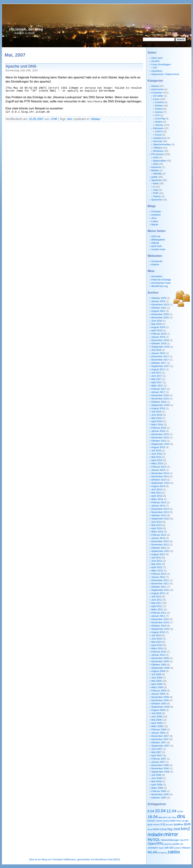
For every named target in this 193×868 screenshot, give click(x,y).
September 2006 (161, 772)
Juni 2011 (157, 600)
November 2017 (160, 360)
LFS (157, 115)
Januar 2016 (158, 431)
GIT (155, 68)
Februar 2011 (159, 613)
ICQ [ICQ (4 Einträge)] (163, 824)
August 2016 (158, 408)
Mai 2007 (156, 752)
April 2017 (157, 382)
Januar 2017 (158, 392)
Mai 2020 (156, 324)
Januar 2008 (158, 733)
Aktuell (155, 86)
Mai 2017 (156, 379)
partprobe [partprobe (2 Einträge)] (168, 844)
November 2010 (160, 622)
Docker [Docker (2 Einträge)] (159, 821)
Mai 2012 (156, 564)
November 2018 (160, 340)
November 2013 (160, 512)
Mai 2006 (156, 781)
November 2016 (160, 399)
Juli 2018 (156, 350)
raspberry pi (160, 138)
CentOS (159, 102)
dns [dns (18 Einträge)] (181, 816)
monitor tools (158, 249)
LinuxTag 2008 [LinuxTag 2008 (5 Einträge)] (170, 829)
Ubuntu (159, 125)
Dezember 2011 (160, 580)
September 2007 (161, 746)
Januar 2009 (158, 694)
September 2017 (161, 366)
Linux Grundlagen (161, 64)
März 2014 (157, 499)
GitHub (155, 243)
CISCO (159, 131)
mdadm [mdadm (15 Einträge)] (156, 834)
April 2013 (157, 528)
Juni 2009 (157, 678)
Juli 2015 (156, 450)
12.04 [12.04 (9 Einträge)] (171, 811)
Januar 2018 (158, 353)
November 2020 (160, 317)
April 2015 (157, 460)
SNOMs (158, 174)
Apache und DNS (21, 66)
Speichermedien (162, 144)
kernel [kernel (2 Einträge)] (150, 829)
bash (156, 183)
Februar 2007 (159, 759)
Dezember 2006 (160, 765)
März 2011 (157, 609)
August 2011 (158, 593)
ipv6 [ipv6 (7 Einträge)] (187, 824)
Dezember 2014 (160, 473)
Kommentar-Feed (161, 283)
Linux (156, 99)
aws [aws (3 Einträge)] (160, 817)
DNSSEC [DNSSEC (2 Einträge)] (152, 821)
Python (157, 196)
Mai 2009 (156, 681)
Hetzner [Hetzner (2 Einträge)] (156, 825)
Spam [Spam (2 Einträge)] (161, 848)
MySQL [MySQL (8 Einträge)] (154, 839)
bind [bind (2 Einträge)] (165, 817)
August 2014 (158, 486)
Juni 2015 (157, 454)
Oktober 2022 (159, 308)
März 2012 (157, 571)
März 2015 (157, 463)
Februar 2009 (159, 691)
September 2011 (161, 590)
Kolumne (156, 167)
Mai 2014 (156, 493)
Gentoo (159, 112)
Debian (96, 119)
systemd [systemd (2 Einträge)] (178, 848)
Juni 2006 (157, 778)
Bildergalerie (158, 240)
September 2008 (161, 707)
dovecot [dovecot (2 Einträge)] (166, 821)
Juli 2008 (156, 713)
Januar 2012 (158, 577)
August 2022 (158, 311)
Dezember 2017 (160, 356)
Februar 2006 (159, 791)
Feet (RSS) (114, 859)
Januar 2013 (158, 538)
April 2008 (157, 723)
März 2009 (157, 687)
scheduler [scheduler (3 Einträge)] (153, 848)
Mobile (155, 170)
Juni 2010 (157, 639)
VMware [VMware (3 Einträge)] (186, 848)
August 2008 (158, 710)
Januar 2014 (158, 506)
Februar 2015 (159, 467)
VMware (158, 148)
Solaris (159, 122)
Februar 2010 (159, 652)
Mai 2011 (156, 603)
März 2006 (157, 788)
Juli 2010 (156, 635)
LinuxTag (160, 119)
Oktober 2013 (159, 515)
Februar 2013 (159, 535)
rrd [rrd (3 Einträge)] (181, 844)
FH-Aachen (158, 154)
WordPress (101, 859)
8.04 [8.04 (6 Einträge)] (151, 811)
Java (156, 190)
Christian (156, 212)
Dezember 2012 (160, 541)
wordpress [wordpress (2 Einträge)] (163, 853)
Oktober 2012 (159, 548)
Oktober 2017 (159, 363)
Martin (155, 224)
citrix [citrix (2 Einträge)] (169, 817)
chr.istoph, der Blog (26, 29)
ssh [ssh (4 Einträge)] (167, 848)
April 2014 (157, 496)
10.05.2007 (36, 119)
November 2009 (160, 661)
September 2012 (161, 551)
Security (158, 141)
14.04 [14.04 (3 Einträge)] (180, 811)
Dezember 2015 (160, 434)
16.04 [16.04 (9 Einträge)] (153, 817)
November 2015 (160, 438)
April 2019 (157, 330)
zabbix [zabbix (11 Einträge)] (174, 852)
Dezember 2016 (160, 395)
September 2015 (161, 444)
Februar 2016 (159, 428)
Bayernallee (160, 161)
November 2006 (160, 768)
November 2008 (160, 700)
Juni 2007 (157, 749)
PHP (156, 193)
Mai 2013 (156, 525)
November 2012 (160, 545)
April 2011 (157, 606)
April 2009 (157, 684)
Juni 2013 (157, 522)
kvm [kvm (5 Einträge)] (156, 829)
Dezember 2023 (160, 305)
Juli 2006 (156, 775)
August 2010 (158, 632)
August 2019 (158, 327)
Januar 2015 (158, 470)
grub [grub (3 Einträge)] (150, 824)
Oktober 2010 (159, 626)
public (155, 177)
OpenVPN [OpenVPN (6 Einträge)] (155, 844)
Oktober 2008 (159, 704)
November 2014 (160, 476)
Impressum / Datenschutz (165, 74)
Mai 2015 (156, 457)
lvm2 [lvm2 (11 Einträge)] (185, 829)
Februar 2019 (159, 334)
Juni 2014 (157, 489)
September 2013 (161, 519)
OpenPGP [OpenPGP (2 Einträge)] (184, 840)
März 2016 (157, 425)
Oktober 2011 (159, 587)
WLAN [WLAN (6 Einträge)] (153, 852)
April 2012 (157, 567)
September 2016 (161, 405)
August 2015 (158, 447)
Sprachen (157, 180)
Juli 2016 (156, 412)
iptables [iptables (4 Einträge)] (179, 824)
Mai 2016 (156, 418)
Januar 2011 (158, 616)
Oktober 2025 (159, 298)
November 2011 (160, 584)
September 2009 (161, 668)
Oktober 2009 (159, 665)
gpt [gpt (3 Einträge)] (187, 821)
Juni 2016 (157, 415)
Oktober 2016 (159, 402)
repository (157, 71)
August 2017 (158, 369)
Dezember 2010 (160, 619)
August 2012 (158, 554)
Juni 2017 (157, 376)
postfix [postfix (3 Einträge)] (176, 844)
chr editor (158, 96)
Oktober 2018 (159, 343)
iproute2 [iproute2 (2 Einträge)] (170, 825)
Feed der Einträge (161, 280)
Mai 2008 (156, 720)
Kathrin (155, 264)
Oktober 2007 (159, 742)
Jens (154, 218)
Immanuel (157, 261)
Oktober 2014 (159, 480)
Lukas (155, 221)
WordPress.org (160, 286)
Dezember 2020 (160, 314)
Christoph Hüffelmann (64, 859)
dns (70, 119)
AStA (156, 157)
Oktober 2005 (159, 798)
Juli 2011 (156, 596)
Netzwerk (158, 128)
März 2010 (157, 648)
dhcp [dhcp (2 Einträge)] (174, 817)
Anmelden (157, 276)
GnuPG (155, 61)
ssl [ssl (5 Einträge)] (171, 847)
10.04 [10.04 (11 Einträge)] (160, 811)
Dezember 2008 (160, 697)
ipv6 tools (157, 246)
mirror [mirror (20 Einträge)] (171, 834)
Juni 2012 (157, 561)
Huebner (156, 215)
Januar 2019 (158, 337)
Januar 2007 (158, 762)
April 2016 (157, 421)
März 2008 (157, 726)
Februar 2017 (159, 389)
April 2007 (157, 755)
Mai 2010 (156, 642)
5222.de (156, 236)
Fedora (159, 109)
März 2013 (157, 532)
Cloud (158, 135)
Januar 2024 (158, 301)
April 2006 (157, 785)
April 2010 (157, 645)
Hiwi (156, 164)
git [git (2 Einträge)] (183, 821)
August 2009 (158, 671)
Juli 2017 (156, 373)
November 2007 (160, 739)
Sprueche (157, 200)
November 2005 (160, 794)
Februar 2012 (159, 574)
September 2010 (161, 629)
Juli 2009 (156, 674)
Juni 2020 (157, 321)
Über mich (157, 58)
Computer (157, 93)
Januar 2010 (158, 655)
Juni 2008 (157, 717)
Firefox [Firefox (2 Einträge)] (179, 821)
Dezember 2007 (160, 736)
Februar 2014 (159, 502)
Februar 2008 (159, 729)
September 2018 (161, 347)
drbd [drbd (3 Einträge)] (173, 821)
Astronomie (157, 89)
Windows (158, 151)
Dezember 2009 (160, 658)
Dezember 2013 (160, 509)
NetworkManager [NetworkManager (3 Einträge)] (170, 840)
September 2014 (161, 483)
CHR (54, 119)
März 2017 (157, 386)
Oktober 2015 (159, 441)
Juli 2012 (156, 558)
